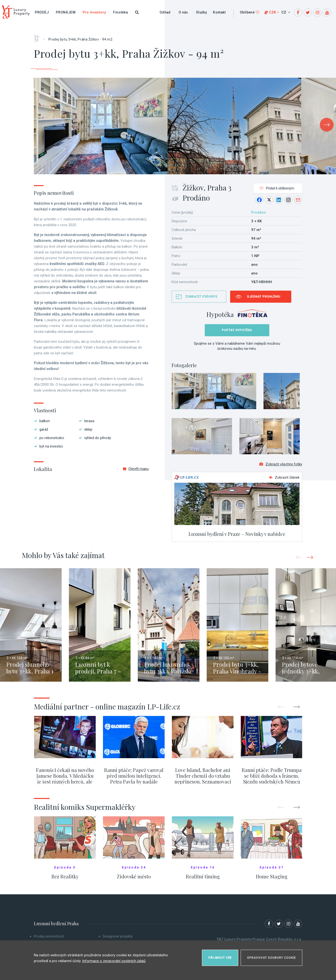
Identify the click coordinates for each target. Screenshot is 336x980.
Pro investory (94, 12)
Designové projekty (118, 937)
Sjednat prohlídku (264, 297)
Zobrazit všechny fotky (281, 465)
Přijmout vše (220, 957)
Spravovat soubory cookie (271, 957)
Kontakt (219, 12)
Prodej (42, 12)
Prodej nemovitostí (49, 937)
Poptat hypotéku (237, 330)
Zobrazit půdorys (201, 297)
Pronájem (66, 12)
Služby (201, 12)
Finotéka (121, 12)
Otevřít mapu (136, 469)
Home (39, 37)
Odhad (165, 12)
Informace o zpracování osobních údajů (114, 960)
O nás (183, 12)
